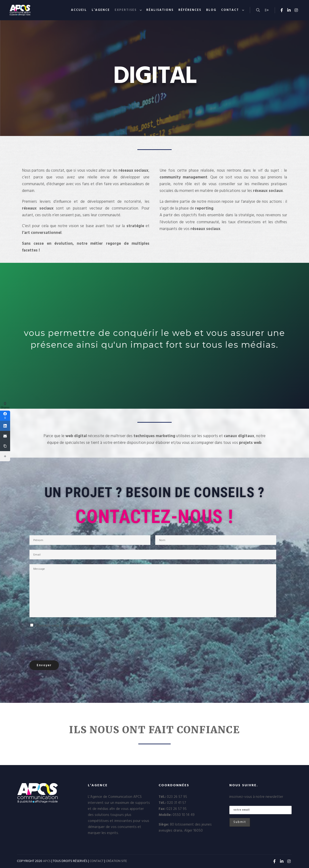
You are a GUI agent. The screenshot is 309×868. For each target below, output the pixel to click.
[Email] (5, 436)
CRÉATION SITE (116, 861)
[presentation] (66, 644)
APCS (47, 861)
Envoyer (44, 665)
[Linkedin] (5, 426)
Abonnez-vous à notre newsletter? (64, 626)
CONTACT (97, 861)
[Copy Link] (5, 446)
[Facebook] (5, 416)
